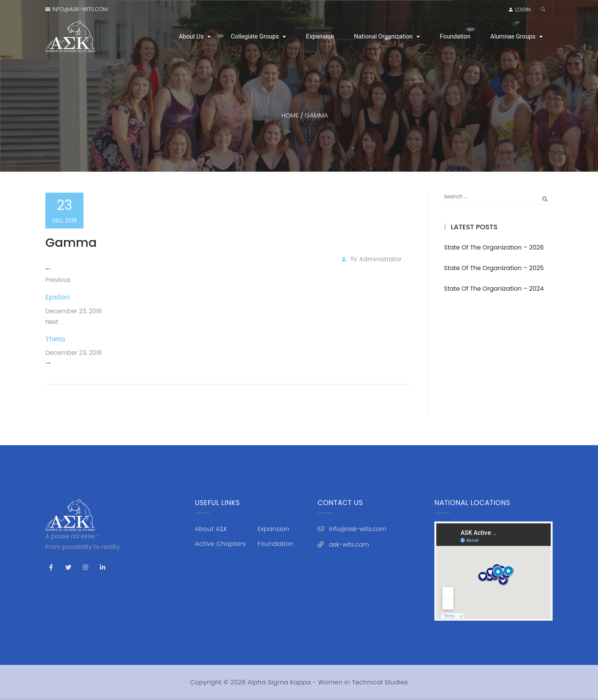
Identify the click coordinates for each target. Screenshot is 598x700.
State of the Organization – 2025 (494, 268)
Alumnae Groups (513, 36)
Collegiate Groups (255, 36)
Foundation (455, 36)
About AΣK (211, 529)
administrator (380, 259)
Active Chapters (220, 544)
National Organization (383, 36)
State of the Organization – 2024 (494, 289)
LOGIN (523, 10)
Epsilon (58, 297)
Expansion (320, 36)
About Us (191, 36)
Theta (55, 339)
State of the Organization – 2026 (494, 247)
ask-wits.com (349, 545)
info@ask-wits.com (80, 9)
